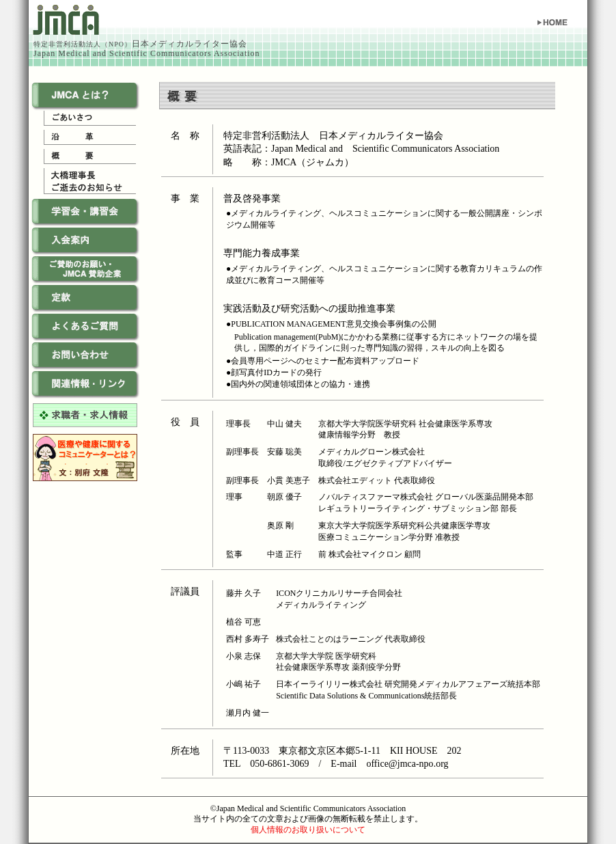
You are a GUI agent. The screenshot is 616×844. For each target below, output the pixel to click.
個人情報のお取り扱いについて (308, 830)
